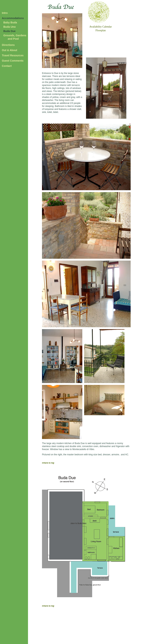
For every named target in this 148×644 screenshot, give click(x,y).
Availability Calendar (101, 27)
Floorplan (101, 30)
